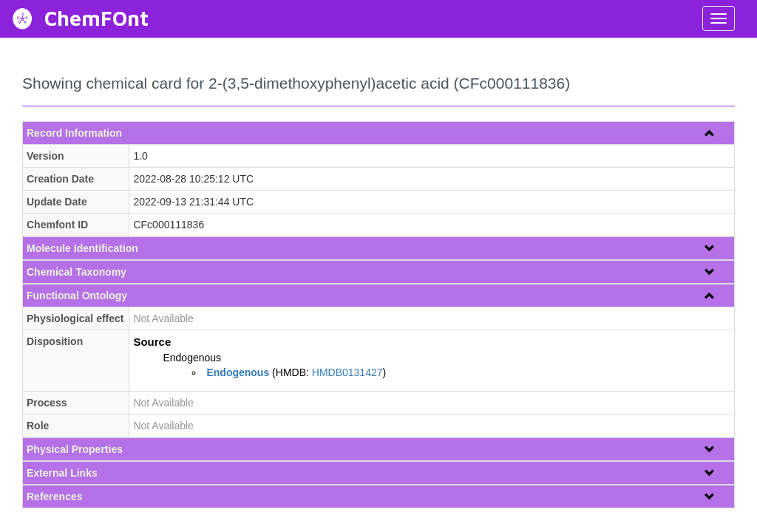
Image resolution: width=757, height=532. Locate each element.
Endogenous (192, 358)
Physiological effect (75, 318)
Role (38, 426)
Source (152, 342)
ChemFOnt (96, 18)
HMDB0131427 (347, 372)
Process (47, 403)
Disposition (55, 341)
